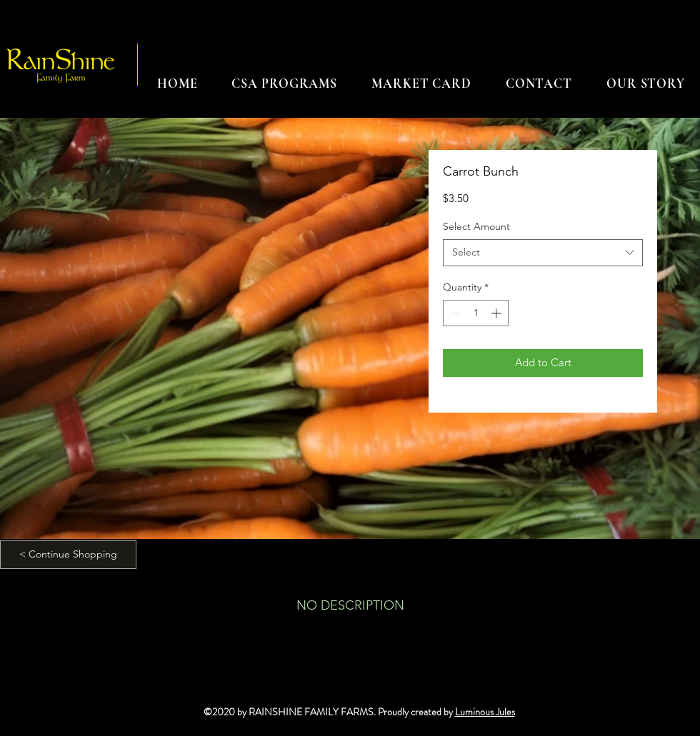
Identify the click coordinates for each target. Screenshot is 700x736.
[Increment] (497, 313)
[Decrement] (454, 313)
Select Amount (476, 226)
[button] (284, 84)
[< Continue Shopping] (68, 555)
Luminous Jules (485, 712)
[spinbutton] (476, 313)
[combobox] (543, 253)
